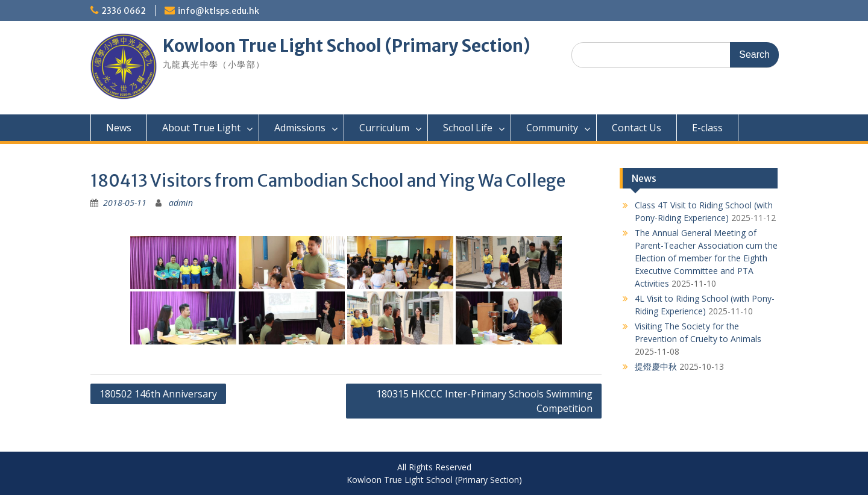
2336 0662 (124, 11)
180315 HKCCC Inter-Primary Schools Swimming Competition (484, 401)
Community (552, 128)
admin (181, 203)
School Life (468, 128)
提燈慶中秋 (656, 366)
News (119, 128)
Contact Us (637, 128)
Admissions (300, 128)
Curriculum (384, 128)
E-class (707, 128)
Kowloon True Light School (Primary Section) (347, 46)
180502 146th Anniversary (158, 394)
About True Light (201, 128)
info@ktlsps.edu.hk (219, 11)
